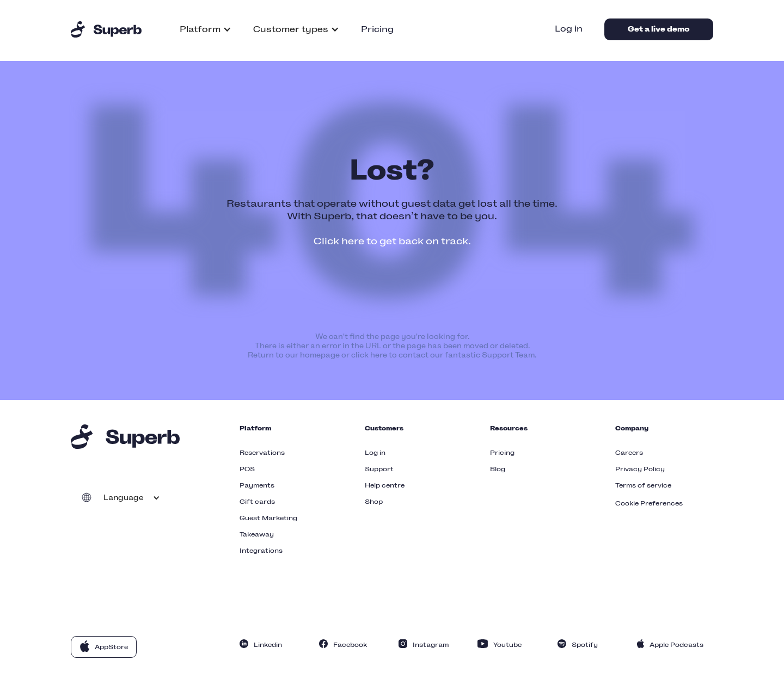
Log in (569, 29)
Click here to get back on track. (392, 241)
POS (247, 469)
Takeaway (257, 534)
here (379, 355)
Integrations (261, 551)
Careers (629, 453)
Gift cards (257, 502)
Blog (498, 469)
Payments (257, 485)
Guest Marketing (268, 518)
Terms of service (643, 485)
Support (379, 469)
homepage (320, 355)
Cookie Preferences (649, 503)
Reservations (262, 453)
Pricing (377, 29)
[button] (206, 29)
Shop (374, 502)
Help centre (385, 485)
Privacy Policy (640, 469)
